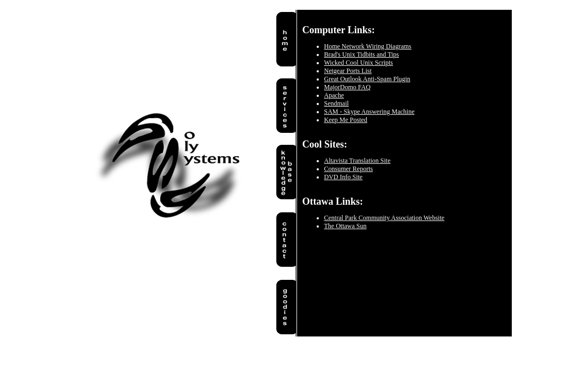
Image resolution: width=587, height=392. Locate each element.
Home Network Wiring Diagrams (368, 46)
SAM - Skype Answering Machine (370, 112)
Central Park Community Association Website (385, 218)
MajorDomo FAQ (347, 87)
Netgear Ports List (348, 71)
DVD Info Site (344, 177)
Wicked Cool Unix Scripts (359, 63)
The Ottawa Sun (346, 226)
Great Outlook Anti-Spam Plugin (367, 79)
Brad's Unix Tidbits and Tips (362, 54)
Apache (334, 95)
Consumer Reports (349, 169)
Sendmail (337, 103)
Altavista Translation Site (358, 161)
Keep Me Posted (346, 120)
